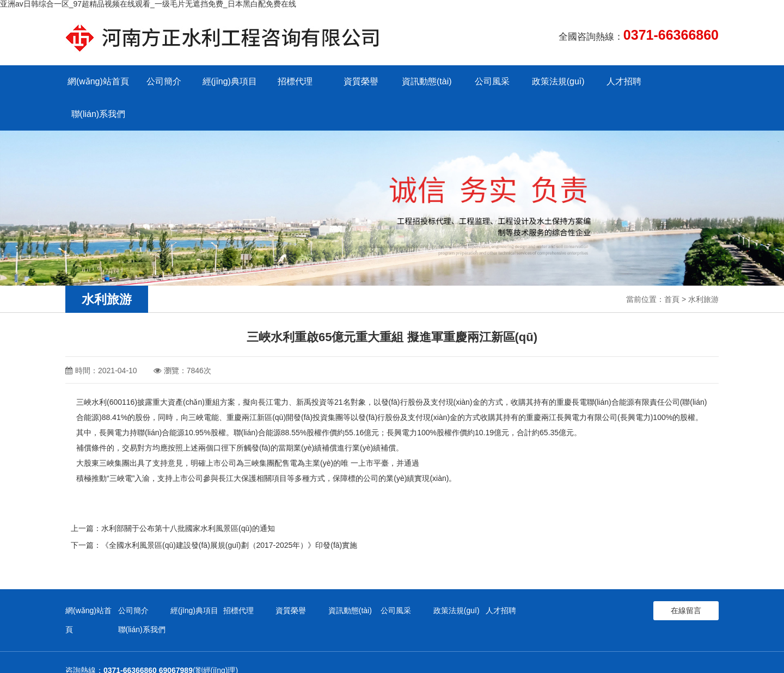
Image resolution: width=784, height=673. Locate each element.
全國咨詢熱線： (639, 35)
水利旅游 (703, 267)
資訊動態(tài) (425, 81)
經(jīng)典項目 (229, 81)
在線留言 (686, 577)
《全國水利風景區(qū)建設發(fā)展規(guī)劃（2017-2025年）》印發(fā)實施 (229, 512)
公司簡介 (163, 81)
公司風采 (490, 81)
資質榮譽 (359, 81)
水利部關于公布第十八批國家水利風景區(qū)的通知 (188, 496)
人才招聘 (621, 81)
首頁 (672, 267)
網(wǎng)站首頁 (98, 81)
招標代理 (294, 81)
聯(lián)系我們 (686, 81)
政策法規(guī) (556, 81)
